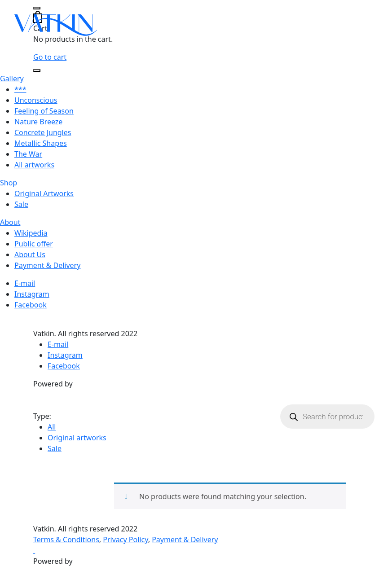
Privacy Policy (125, 540)
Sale (21, 204)
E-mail (25, 283)
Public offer (34, 244)
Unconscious (36, 100)
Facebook (31, 305)
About (10, 222)
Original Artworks (44, 193)
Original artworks (77, 438)
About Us (30, 255)
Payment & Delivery (47, 265)
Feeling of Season (44, 111)
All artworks (34, 165)
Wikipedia (31, 233)
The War (28, 154)
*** (20, 89)
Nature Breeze (38, 122)
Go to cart (50, 57)
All (52, 427)
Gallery (12, 79)
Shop (9, 183)
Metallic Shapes (41, 143)
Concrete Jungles (43, 132)
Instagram (32, 294)
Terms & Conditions (66, 540)
